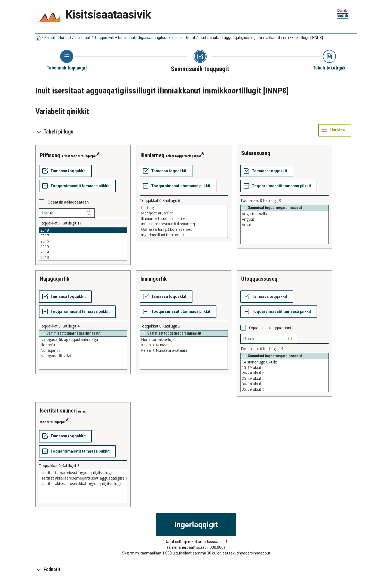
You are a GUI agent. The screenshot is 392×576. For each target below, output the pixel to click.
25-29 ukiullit (284, 378)
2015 (83, 247)
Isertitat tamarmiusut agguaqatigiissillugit (83, 473)
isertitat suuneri (58, 411)
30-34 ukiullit (284, 384)
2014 (83, 252)
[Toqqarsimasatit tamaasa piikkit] (77, 186)
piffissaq (50, 155)
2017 (83, 236)
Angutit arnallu (284, 214)
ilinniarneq (152, 155)
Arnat (284, 225)
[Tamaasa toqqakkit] (65, 171)
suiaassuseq (256, 153)
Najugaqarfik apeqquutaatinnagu (83, 339)
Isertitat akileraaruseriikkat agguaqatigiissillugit (83, 484)
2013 (83, 257)
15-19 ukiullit (284, 368)
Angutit (284, 219)
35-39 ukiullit (284, 389)
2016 (83, 241)
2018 (83, 230)
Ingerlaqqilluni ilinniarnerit (184, 235)
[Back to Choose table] (67, 60)
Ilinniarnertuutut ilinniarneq (184, 219)
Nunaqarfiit (83, 350)
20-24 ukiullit (284, 373)
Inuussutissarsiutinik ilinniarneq (184, 224)
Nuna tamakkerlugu (184, 339)
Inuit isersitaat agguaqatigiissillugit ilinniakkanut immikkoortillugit (261, 38)
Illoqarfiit (83, 345)
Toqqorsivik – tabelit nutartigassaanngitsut (131, 38)
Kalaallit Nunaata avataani (184, 350)
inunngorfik (154, 279)
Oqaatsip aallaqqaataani (69, 202)
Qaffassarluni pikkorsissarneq (184, 229)
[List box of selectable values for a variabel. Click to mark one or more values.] (83, 244)
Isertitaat (83, 38)
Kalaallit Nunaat (58, 38)
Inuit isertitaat (183, 38)
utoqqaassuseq (259, 279)
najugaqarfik (55, 279)
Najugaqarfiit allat (83, 356)
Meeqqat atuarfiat (184, 213)
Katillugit (184, 208)
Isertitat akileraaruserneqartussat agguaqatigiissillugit (83, 478)
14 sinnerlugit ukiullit (284, 362)
